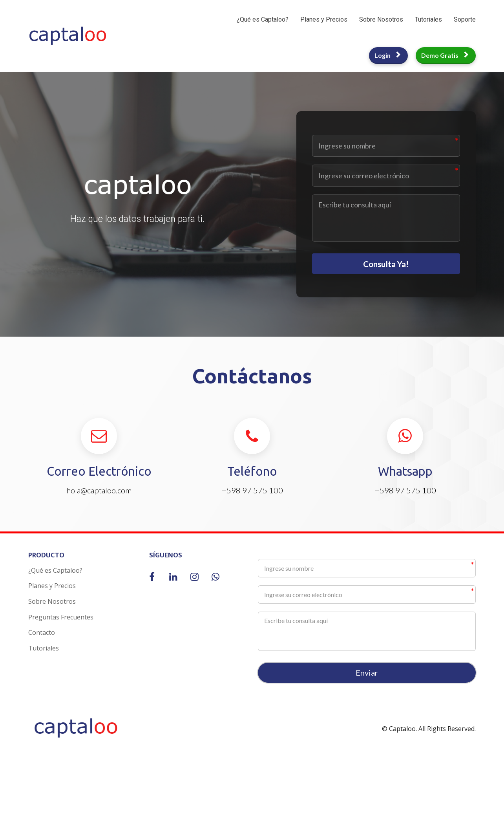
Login (387, 55)
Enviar (367, 677)
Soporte (465, 19)
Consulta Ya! (386, 266)
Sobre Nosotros (381, 19)
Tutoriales (428, 19)
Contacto (42, 637)
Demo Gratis (445, 55)
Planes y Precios (324, 19)
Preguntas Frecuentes (61, 621)
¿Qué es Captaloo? (263, 19)
